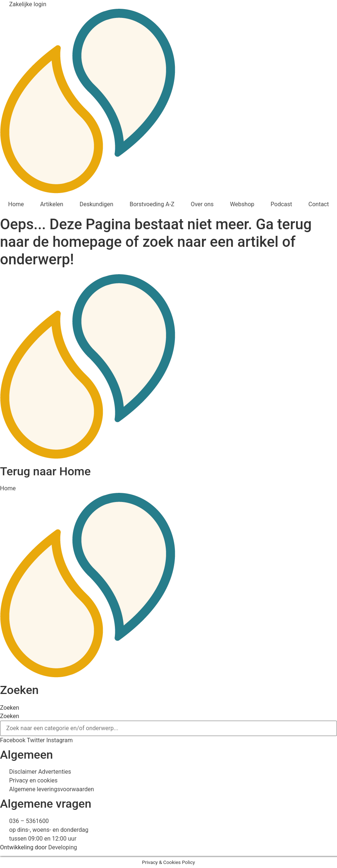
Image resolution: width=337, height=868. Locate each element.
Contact (319, 204)
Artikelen (52, 204)
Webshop (242, 204)
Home (16, 204)
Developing (63, 847)
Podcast (282, 204)
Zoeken (10, 708)
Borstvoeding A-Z (152, 204)
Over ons (202, 204)
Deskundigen (96, 204)
